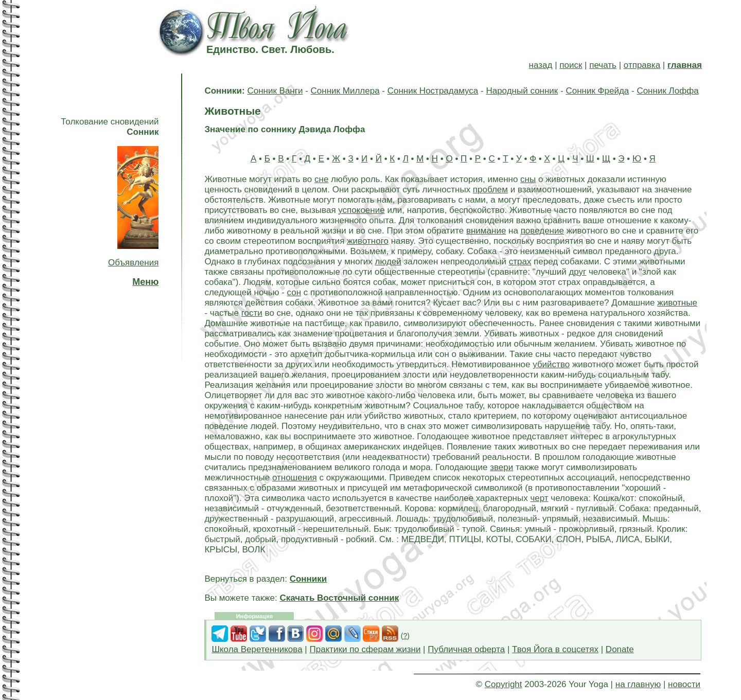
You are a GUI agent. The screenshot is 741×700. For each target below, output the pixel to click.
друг (577, 272)
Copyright (504, 684)
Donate (620, 649)
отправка (642, 65)
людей (388, 262)
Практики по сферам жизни (365, 649)
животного (368, 241)
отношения (295, 478)
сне (321, 179)
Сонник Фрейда (597, 91)
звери (501, 467)
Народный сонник (522, 91)
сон (294, 292)
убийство (551, 364)
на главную (638, 684)
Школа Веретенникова (257, 649)
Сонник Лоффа (667, 91)
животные (677, 303)
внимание (486, 231)
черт (539, 498)
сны (528, 179)
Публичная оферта (466, 649)
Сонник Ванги (275, 91)
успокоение (361, 210)
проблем (490, 190)
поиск (571, 65)
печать (603, 65)
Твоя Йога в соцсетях (555, 649)
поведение (542, 231)
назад (541, 65)
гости (252, 313)
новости (684, 684)
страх (520, 262)
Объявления (133, 263)
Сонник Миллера (345, 91)
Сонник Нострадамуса (433, 91)
